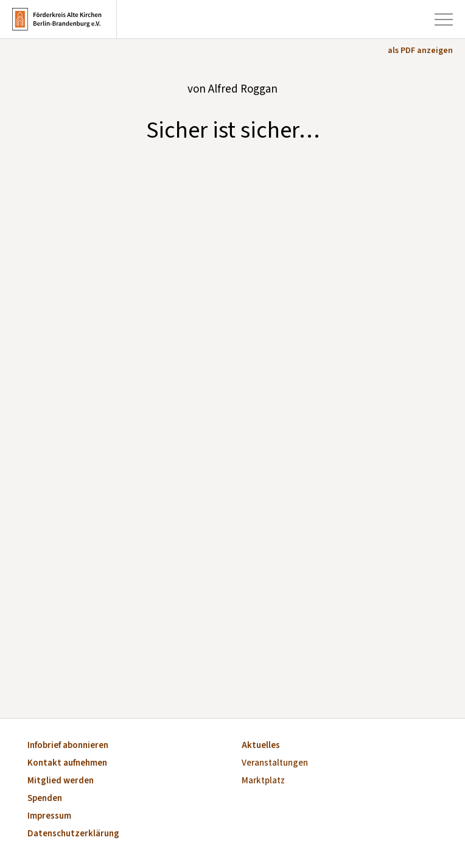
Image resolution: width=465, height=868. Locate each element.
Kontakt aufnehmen (67, 764)
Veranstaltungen (275, 764)
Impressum (49, 817)
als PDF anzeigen (420, 51)
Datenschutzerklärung (73, 834)
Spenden (45, 799)
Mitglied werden (61, 781)
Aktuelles (261, 746)
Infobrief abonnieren (68, 746)
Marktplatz (263, 781)
